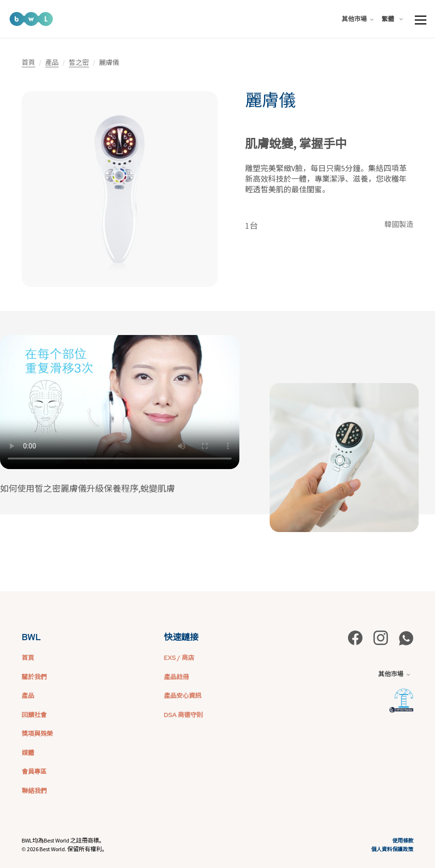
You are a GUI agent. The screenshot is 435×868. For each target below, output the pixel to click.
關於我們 (34, 677)
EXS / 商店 (179, 658)
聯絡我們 (34, 791)
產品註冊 (176, 677)
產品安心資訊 (183, 696)
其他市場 (358, 19)
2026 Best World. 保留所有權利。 (67, 849)
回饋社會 (34, 715)
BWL (31, 637)
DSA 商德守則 (183, 715)
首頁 (28, 62)
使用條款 (403, 841)
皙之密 (79, 62)
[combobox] (394, 19)
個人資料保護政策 (392, 849)
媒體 (28, 753)
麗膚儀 (270, 100)
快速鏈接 (181, 637)
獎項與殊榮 (37, 734)
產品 (52, 62)
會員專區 (34, 772)
